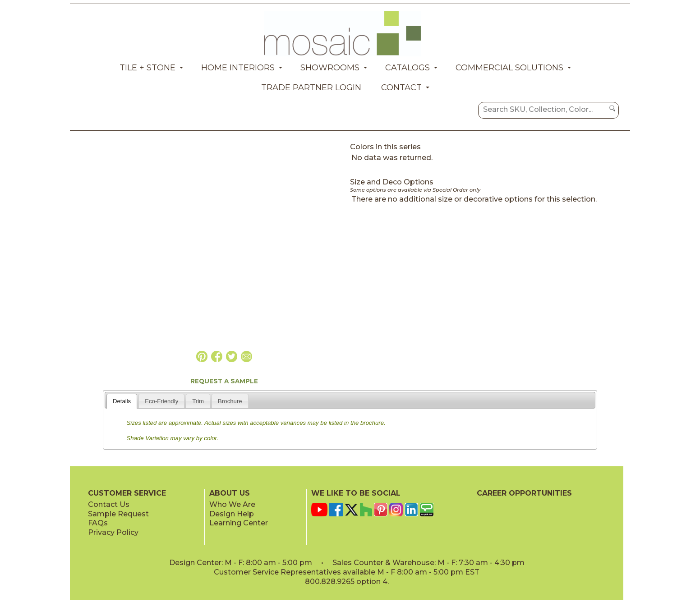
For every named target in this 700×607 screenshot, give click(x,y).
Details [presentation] (122, 401)
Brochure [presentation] (230, 401)
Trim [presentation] (198, 401)
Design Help (232, 514)
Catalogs (408, 68)
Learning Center (239, 523)
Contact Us (109, 504)
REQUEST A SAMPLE (224, 381)
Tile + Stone (147, 68)
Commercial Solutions (509, 68)
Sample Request (118, 514)
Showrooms (330, 68)
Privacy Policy (113, 532)
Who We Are (232, 504)
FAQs (98, 523)
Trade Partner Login (311, 87)
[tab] (122, 401)
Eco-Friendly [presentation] (161, 401)
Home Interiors (238, 68)
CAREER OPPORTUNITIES (524, 493)
